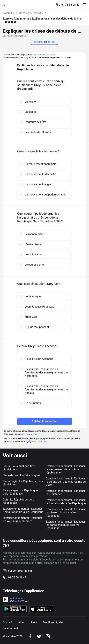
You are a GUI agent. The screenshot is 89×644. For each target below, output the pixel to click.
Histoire (39, 13)
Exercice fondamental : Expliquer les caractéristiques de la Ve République (65, 525)
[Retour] (6, 5)
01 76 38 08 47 (70, 5)
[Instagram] (48, 636)
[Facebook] (30, 636)
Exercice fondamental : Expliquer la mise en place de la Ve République (65, 512)
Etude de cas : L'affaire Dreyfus (21, 475)
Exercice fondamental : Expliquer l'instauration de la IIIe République (23, 510)
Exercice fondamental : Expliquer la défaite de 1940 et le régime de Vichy (66, 482)
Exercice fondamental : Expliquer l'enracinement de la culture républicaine (65, 469)
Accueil (7, 13)
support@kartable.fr (20, 571)
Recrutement (10, 628)
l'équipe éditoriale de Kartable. (43, 55)
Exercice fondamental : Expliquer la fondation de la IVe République (66, 502)
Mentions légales (53, 622)
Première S (23, 13)
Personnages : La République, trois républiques (20, 492)
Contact (7, 622)
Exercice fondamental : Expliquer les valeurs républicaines (22, 520)
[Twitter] (39, 636)
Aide (21, 622)
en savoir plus (30, 434)
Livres (33, 622)
